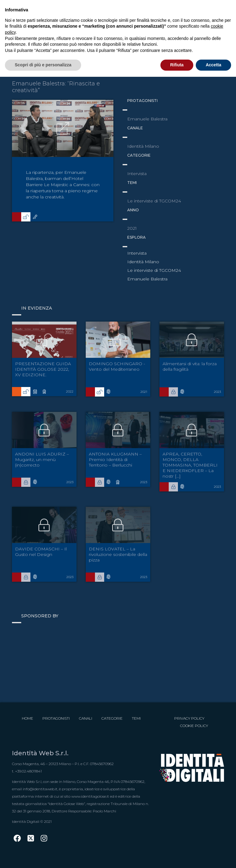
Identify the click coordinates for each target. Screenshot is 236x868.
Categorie (112, 718)
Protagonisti (56, 718)
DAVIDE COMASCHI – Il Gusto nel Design (41, 552)
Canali (86, 718)
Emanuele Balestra (147, 279)
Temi (136, 718)
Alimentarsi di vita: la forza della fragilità (190, 366)
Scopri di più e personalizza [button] (43, 65)
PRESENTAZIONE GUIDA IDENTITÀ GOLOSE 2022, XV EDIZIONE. (43, 369)
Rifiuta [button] (177, 65)
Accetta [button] (213, 65)
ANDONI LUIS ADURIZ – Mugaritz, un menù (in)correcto (42, 459)
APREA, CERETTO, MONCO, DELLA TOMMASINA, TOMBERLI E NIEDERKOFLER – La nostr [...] (190, 465)
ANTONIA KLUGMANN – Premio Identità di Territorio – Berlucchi (115, 459)
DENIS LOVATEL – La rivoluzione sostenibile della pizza (118, 554)
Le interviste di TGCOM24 (154, 270)
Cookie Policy (194, 726)
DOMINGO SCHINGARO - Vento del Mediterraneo (117, 366)
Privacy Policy (189, 718)
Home (28, 718)
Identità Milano (143, 262)
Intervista (137, 253)
